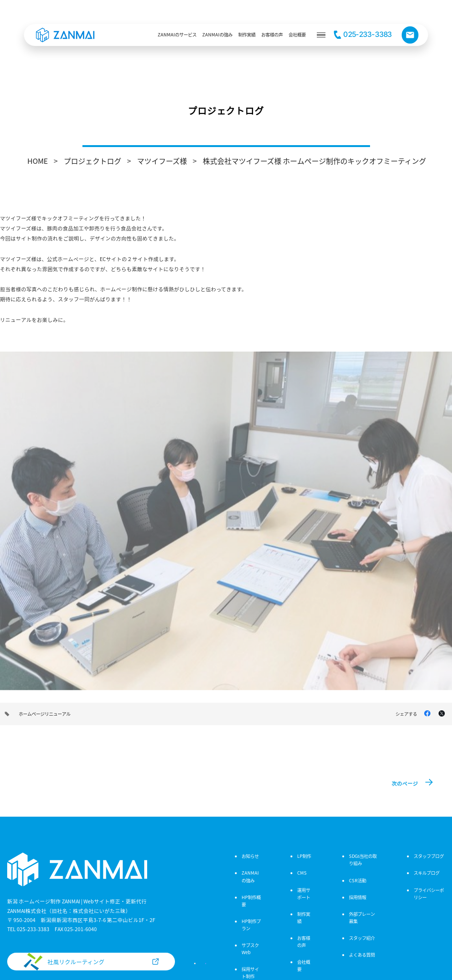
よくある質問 (362, 955)
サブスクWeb (250, 949)
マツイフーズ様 (162, 161)
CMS (302, 873)
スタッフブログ (429, 856)
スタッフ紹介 (362, 938)
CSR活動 (358, 880)
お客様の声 (304, 941)
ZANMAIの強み (250, 876)
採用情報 (358, 897)
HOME (38, 161)
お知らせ (250, 856)
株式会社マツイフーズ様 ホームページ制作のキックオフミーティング (314, 161)
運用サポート (304, 894)
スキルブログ (427, 873)
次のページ (405, 783)
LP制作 (304, 856)
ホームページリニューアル (45, 714)
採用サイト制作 (250, 973)
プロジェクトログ (93, 161)
